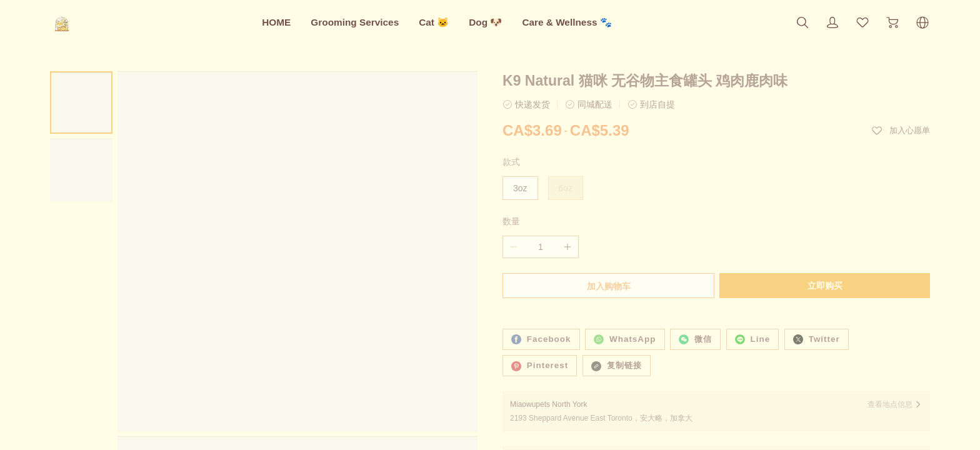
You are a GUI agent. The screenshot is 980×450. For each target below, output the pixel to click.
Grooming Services (355, 22)
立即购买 (826, 286)
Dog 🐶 (485, 22)
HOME (276, 22)
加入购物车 (607, 286)
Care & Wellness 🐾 (567, 22)
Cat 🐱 (434, 22)
